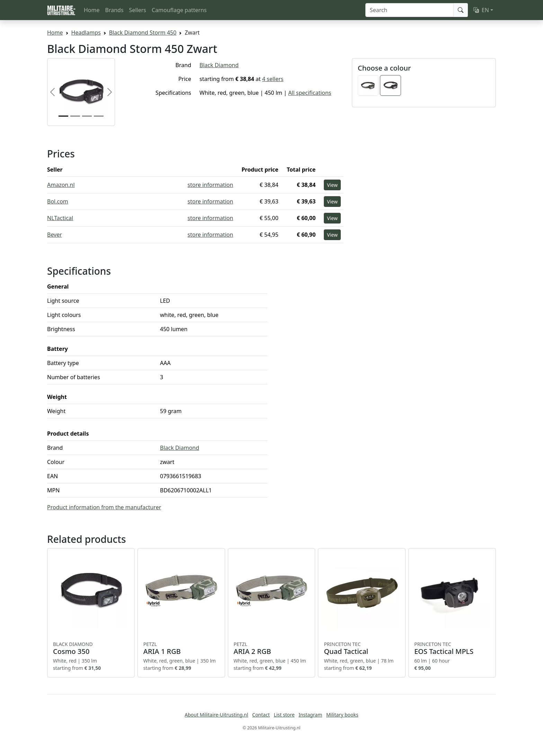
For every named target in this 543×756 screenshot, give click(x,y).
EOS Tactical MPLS (452, 648)
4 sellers (273, 79)
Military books (342, 715)
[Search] (410, 10)
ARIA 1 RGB (181, 648)
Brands (114, 10)
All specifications (310, 93)
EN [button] (481, 10)
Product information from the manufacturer (104, 507)
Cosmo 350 (91, 648)
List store (284, 715)
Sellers (138, 10)
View (332, 185)
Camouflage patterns (179, 10)
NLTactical (60, 218)
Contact (261, 715)
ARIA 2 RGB (272, 648)
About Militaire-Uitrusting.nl (216, 715)
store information (211, 185)
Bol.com (58, 201)
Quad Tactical (362, 648)
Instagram (310, 715)
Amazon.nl (61, 185)
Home (92, 10)
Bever (55, 235)
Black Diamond (219, 65)
